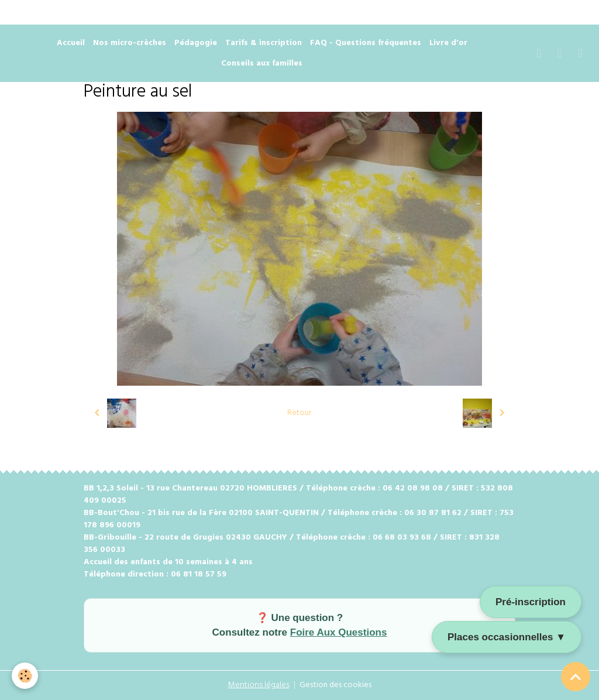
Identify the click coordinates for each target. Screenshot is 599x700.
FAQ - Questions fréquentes (366, 43)
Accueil (71, 43)
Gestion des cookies (335, 685)
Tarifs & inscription (264, 43)
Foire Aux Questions (339, 632)
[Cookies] (25, 676)
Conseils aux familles (262, 64)
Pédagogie (196, 43)
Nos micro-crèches (130, 43)
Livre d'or (448, 43)
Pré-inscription (531, 602)
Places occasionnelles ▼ (507, 637)
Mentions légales (259, 685)
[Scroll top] (576, 677)
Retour (299, 413)
